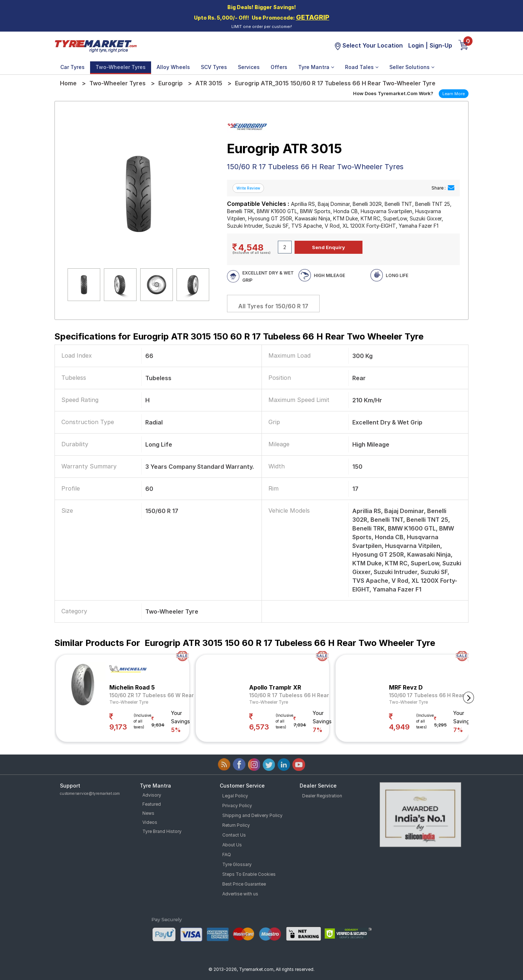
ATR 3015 (209, 83)
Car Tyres (72, 67)
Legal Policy (235, 796)
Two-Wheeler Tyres (121, 67)
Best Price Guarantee (244, 884)
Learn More (454, 94)
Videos (150, 822)
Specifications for (239, 336)
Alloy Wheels (173, 67)
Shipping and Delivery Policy (252, 815)
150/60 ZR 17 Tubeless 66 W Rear (151, 695)
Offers (279, 67)
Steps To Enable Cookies (249, 874)
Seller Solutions (412, 67)
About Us (232, 845)
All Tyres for (273, 306)
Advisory (152, 795)
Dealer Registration (322, 796)
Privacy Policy (237, 806)
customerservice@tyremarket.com (90, 793)
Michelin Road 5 (132, 687)
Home (68, 83)
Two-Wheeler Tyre (129, 702)
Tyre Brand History (162, 831)
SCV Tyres (214, 67)
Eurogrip (171, 83)
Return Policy (236, 825)
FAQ (227, 855)
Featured (152, 804)
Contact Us (234, 835)
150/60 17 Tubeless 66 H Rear (426, 695)
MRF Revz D (406, 687)
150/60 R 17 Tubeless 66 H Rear (289, 695)
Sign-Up (441, 45)
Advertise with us (240, 894)
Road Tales (362, 67)
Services (249, 67)
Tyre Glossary (237, 864)
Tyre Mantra (316, 67)
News (148, 813)
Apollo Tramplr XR (275, 687)
